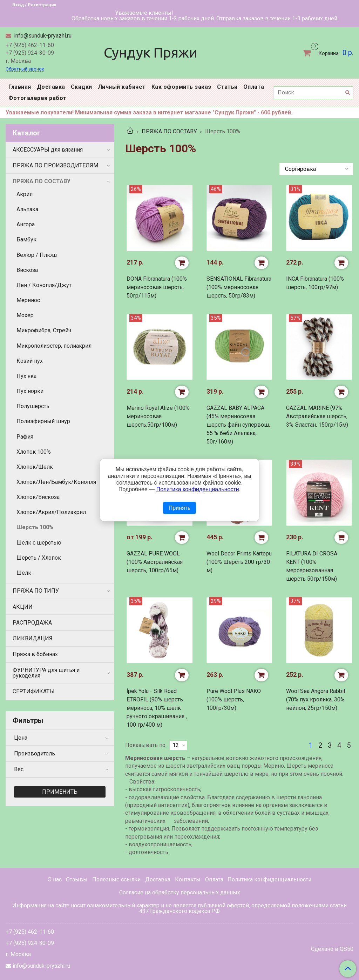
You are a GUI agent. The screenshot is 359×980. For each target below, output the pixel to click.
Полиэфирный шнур (43, 421)
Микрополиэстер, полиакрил (54, 346)
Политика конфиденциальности (269, 879)
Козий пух (30, 361)
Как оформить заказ (181, 87)
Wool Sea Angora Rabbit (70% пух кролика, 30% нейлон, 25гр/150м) (316, 699)
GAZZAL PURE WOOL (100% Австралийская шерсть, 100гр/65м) (155, 562)
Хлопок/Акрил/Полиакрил (51, 512)
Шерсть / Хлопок (39, 558)
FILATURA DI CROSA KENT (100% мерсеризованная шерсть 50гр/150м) (312, 566)
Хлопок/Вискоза (38, 497)
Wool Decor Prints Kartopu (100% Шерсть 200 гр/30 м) (239, 562)
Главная (20, 87)
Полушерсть (33, 406)
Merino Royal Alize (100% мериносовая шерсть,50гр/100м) (158, 416)
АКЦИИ (23, 607)
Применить (60, 792)
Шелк (24, 573)
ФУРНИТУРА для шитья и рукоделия (46, 673)
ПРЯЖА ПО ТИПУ (36, 591)
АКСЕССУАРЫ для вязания (48, 150)
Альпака (27, 209)
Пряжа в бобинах (35, 654)
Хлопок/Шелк (35, 467)
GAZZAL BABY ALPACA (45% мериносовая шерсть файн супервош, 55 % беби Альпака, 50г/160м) (238, 425)
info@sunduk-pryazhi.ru (42, 36)
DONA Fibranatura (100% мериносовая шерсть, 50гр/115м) (157, 287)
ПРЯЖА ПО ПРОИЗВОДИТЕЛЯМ (55, 165)
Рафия (25, 437)
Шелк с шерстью (39, 543)
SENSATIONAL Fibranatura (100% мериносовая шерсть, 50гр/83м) (239, 287)
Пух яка (26, 376)
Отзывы (77, 879)
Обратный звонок (25, 69)
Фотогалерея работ (38, 98)
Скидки (82, 87)
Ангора (26, 224)
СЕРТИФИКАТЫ (34, 691)
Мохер (25, 315)
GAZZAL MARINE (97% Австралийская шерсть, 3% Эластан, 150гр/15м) (317, 416)
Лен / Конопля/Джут (44, 285)
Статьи (227, 87)
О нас (55, 879)
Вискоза (27, 270)
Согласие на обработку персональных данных (180, 892)
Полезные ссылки (116, 879)
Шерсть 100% (35, 527)
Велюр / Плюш (37, 255)
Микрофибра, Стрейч (44, 330)
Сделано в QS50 (332, 949)
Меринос (28, 300)
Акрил (25, 194)
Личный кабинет (122, 87)
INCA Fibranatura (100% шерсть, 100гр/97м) (315, 283)
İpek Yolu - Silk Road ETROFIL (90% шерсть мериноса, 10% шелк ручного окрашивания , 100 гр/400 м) (157, 708)
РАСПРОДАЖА (32, 623)
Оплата (254, 87)
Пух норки (30, 391)
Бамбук (26, 239)
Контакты (188, 879)
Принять (180, 508)
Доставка (51, 87)
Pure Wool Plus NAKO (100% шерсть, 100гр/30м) (234, 699)
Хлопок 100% (34, 452)
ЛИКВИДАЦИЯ (33, 638)
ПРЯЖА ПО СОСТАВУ (169, 131)
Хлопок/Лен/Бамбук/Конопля (56, 482)
